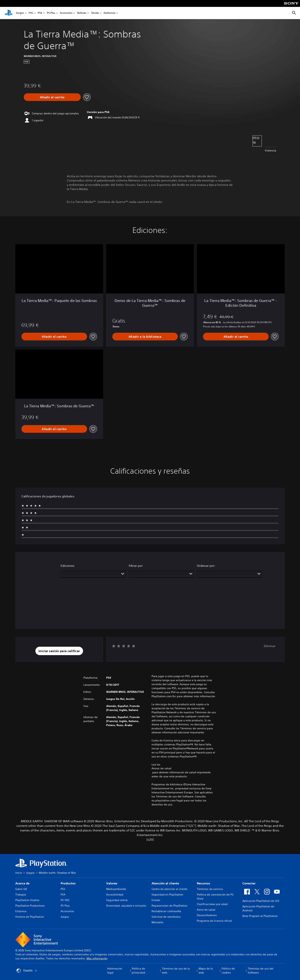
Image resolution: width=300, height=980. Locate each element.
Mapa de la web (206, 971)
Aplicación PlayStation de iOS (261, 901)
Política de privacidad (139, 971)
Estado (156, 900)
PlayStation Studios (27, 900)
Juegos (20, 13)
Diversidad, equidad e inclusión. (126, 906)
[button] (59, 651)
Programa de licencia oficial (214, 921)
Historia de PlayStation (30, 917)
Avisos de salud (161, 768)
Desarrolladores (207, 915)
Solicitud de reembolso (166, 917)
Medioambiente (116, 889)
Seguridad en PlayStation (167, 895)
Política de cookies (228, 971)
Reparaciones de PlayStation (169, 906)
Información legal (115, 971)
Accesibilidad (115, 895)
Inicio (19, 873)
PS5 (31, 13)
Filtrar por (136, 566)
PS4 (40, 13)
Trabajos (21, 895)
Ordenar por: (206, 566)
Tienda (95, 13)
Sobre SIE (21, 889)
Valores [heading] (112, 883)
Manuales (158, 922)
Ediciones (68, 566)
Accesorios (66, 13)
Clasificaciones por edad (212, 904)
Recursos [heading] (203, 883)
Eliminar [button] (270, 646)
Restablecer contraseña (166, 911)
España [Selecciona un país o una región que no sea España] (27, 971)
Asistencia (109, 13)
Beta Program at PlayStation (260, 916)
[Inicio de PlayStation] (9, 13)
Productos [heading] (68, 883)
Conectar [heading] (249, 883)
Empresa (21, 911)
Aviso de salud (206, 910)
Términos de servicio (210, 889)
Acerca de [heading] (22, 883)
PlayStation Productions (30, 906)
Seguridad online (117, 900)
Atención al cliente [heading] (165, 883)
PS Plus (51, 13)
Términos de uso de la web (176, 971)
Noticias (82, 13)
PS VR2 (65, 900)
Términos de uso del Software (261, 971)
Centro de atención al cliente (169, 889)
